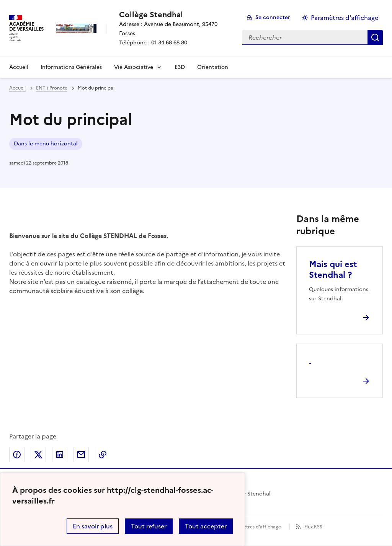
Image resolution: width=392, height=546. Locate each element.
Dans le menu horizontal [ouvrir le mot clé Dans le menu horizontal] (46, 144)
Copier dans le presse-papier (103, 455)
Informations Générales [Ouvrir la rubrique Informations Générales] (71, 67)
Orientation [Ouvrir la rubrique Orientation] (213, 67)
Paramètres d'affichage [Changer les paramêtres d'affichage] (345, 18)
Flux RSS (313, 527)
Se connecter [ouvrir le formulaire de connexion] (273, 17)
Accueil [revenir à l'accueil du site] (17, 88)
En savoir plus (93, 526)
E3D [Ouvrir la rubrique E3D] (180, 67)
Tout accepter (206, 526)
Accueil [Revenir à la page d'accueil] (19, 67)
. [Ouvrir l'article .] (310, 361)
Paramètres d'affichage (255, 527)
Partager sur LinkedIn (60, 455)
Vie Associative (134, 67)
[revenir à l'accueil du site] (175, 15)
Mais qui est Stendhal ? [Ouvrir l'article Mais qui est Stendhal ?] (333, 270)
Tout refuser (149, 526)
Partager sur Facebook (17, 455)
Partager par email (81, 455)
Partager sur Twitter (38, 455)
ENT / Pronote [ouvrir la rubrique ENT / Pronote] (52, 88)
